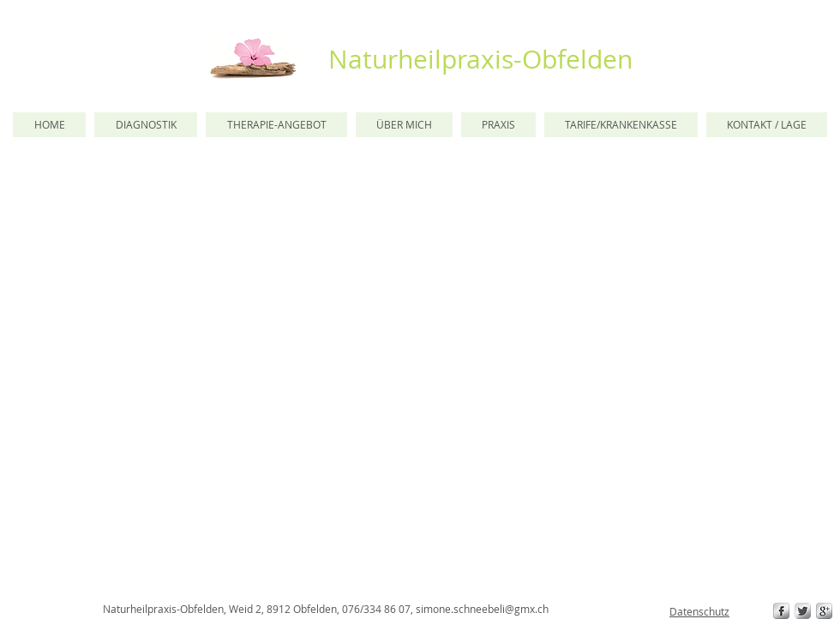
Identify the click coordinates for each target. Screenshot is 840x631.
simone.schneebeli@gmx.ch (482, 609)
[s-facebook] (781, 611)
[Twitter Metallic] (803, 611)
